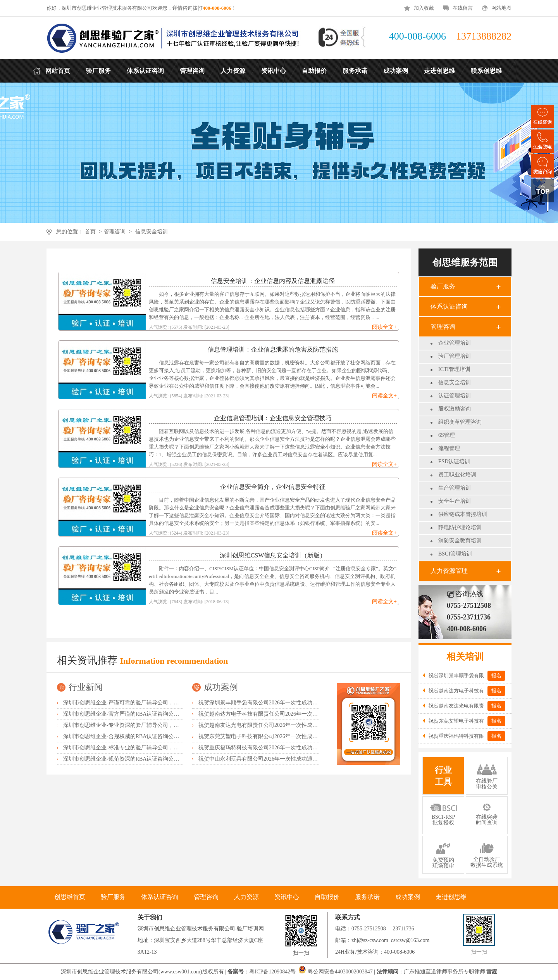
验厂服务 (443, 286)
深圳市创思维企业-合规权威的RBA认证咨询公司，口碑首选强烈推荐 (146, 736)
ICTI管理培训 (454, 369)
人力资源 (246, 897)
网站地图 (501, 8)
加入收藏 (424, 8)
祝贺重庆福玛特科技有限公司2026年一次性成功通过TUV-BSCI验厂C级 (283, 748)
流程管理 (449, 448)
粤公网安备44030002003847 (340, 972)
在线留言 (463, 8)
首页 (90, 232)
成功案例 (221, 687)
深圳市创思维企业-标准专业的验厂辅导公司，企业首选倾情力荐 (140, 748)
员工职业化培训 (457, 475)
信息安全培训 (152, 232)
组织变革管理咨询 (460, 422)
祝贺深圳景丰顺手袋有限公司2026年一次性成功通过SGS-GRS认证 (277, 703)
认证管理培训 (455, 396)
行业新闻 (86, 687)
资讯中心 (287, 897)
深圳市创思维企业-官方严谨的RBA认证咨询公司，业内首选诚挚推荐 (146, 714)
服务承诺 (367, 897)
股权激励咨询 (455, 409)
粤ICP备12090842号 (273, 972)
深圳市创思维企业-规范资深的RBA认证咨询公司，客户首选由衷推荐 (146, 759)
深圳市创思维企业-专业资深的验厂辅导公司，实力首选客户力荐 (140, 725)
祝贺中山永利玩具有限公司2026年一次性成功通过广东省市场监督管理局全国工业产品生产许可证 (315, 759)
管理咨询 (115, 232)
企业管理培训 (455, 343)
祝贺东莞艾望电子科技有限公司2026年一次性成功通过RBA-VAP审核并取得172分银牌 (301, 736)
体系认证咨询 (449, 306)
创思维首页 (70, 897)
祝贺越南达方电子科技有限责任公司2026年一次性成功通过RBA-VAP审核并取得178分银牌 (306, 714)
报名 (496, 675)
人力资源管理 (449, 571)
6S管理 (447, 435)
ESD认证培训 (454, 462)
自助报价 (327, 897)
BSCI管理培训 (455, 554)
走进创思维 (451, 897)
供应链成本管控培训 (463, 514)
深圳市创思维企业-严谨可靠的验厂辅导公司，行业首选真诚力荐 (140, 703)
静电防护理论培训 (460, 527)
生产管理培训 (455, 488)
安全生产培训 (455, 501)
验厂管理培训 (455, 356)
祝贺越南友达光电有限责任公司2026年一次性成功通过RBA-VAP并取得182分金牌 (295, 725)
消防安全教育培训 (460, 541)
